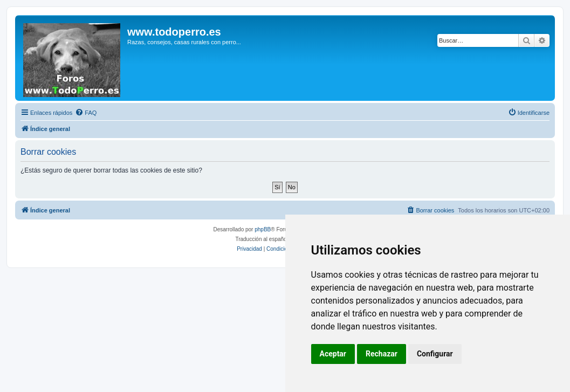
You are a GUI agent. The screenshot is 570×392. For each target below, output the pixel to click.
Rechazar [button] (382, 354)
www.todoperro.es (174, 32)
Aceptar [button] (333, 354)
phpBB (263, 229)
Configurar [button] (435, 354)
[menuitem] (86, 113)
